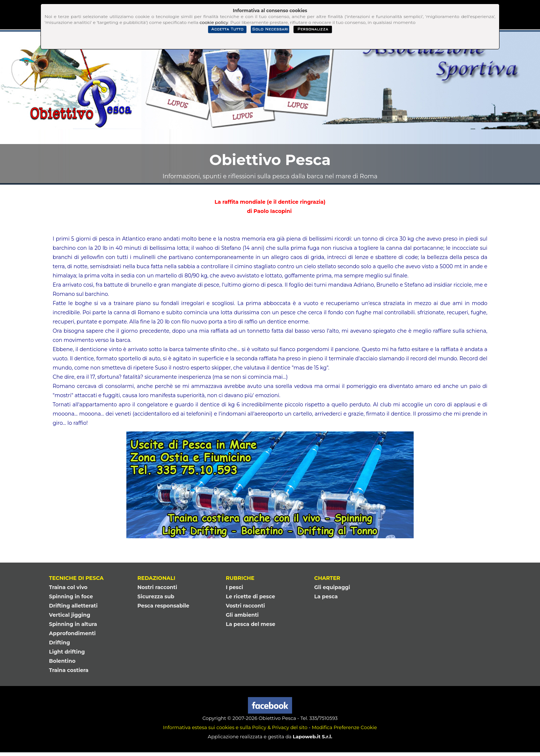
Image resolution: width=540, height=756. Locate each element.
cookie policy (214, 22)
